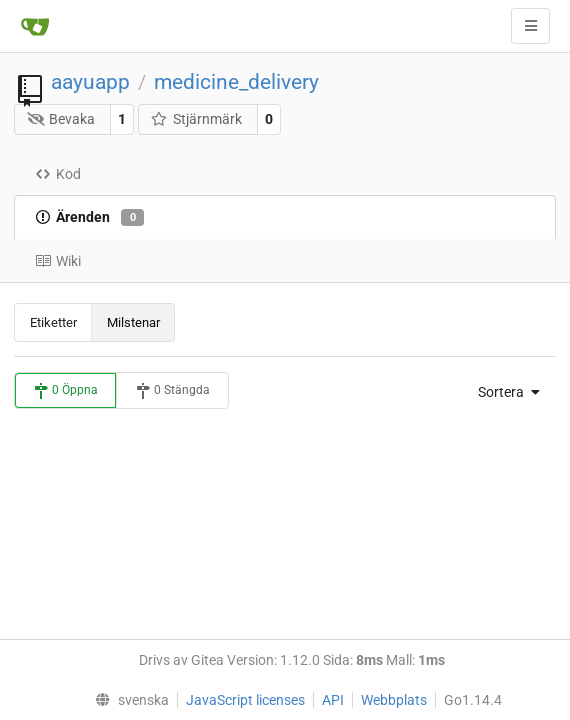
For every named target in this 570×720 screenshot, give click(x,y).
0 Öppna (65, 391)
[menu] (504, 392)
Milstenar (133, 322)
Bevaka (61, 119)
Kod (58, 174)
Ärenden (89, 218)
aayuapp (90, 82)
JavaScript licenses (245, 700)
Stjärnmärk (196, 119)
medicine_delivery (236, 82)
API (333, 700)
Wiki (58, 261)
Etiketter (53, 322)
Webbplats (394, 700)
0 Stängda (172, 391)
